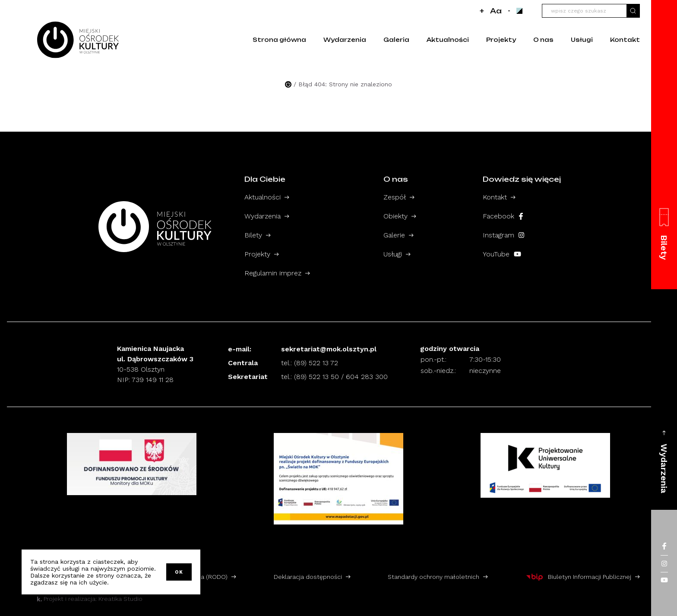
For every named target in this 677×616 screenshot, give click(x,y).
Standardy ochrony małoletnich (433, 577)
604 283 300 (367, 377)
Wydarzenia (345, 40)
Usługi (582, 40)
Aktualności (448, 40)
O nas (543, 40)
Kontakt (625, 40)
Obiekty (395, 216)
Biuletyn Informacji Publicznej (578, 577)
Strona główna (279, 40)
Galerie (394, 235)
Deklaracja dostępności (308, 577)
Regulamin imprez (273, 273)
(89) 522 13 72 (316, 363)
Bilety (253, 235)
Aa (496, 11)
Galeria (396, 40)
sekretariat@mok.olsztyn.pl (329, 349)
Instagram (503, 235)
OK (179, 572)
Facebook (503, 216)
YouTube (502, 254)
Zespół (395, 197)
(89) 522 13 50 (316, 377)
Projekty (501, 40)
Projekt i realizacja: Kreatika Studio (90, 599)
